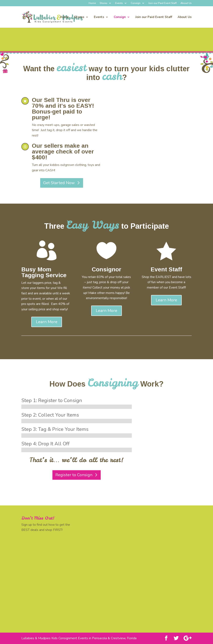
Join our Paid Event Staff (163, 3)
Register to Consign (74, 475)
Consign (136, 3)
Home (92, 3)
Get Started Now (59, 183)
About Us (186, 3)
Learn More (47, 322)
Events (119, 3)
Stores (103, 3)
